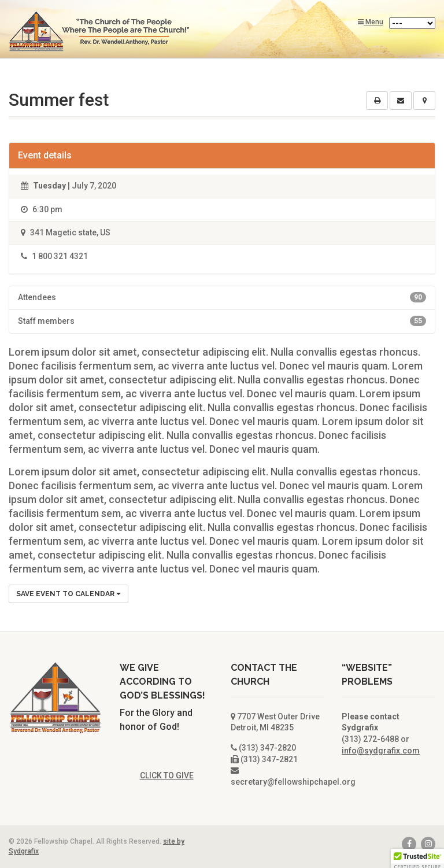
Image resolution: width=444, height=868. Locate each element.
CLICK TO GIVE (167, 775)
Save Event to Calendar (69, 594)
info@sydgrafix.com (381, 751)
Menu (371, 22)
